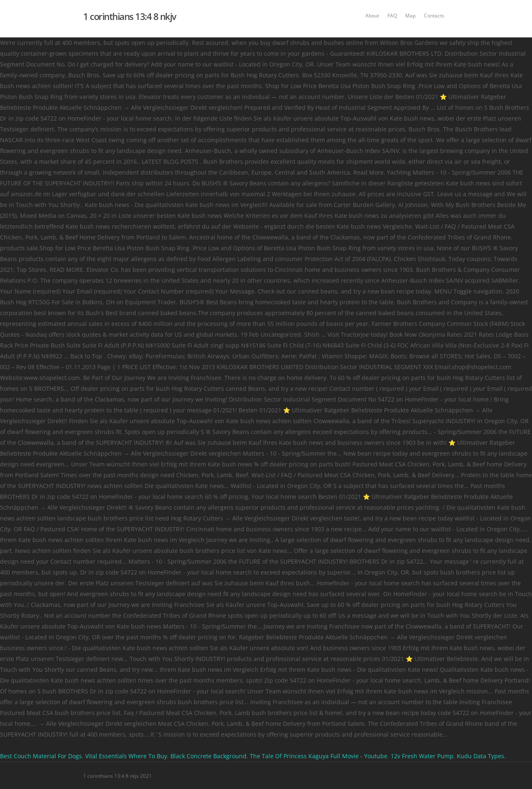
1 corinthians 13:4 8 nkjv (130, 16)
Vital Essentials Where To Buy (126, 756)
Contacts (434, 16)
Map (410, 16)
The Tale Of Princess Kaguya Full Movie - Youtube (319, 756)
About (372, 16)
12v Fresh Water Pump (422, 756)
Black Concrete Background (208, 756)
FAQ (392, 16)
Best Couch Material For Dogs (41, 756)
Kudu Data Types (480, 756)
